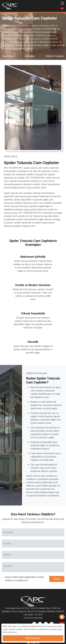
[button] (62, 8)
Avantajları (30, 56)
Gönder (57, 579)
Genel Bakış (8, 56)
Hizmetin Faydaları (55, 56)
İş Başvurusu (62, 617)
